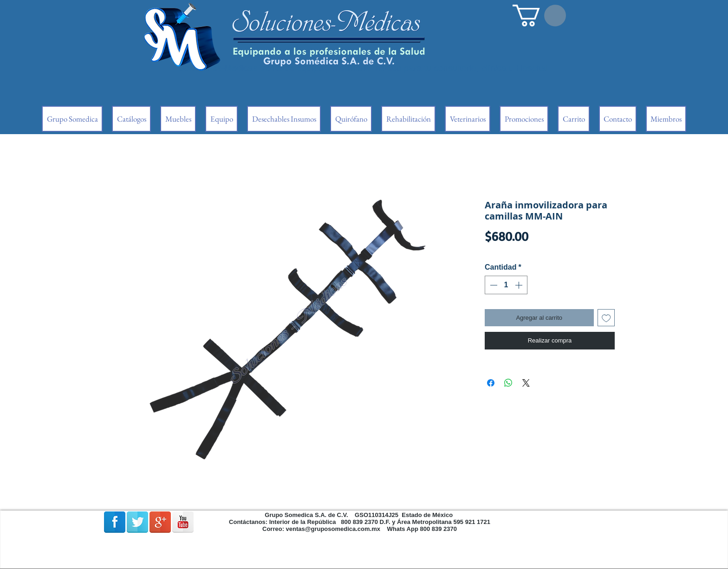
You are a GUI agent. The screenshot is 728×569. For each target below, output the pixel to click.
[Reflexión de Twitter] (137, 522)
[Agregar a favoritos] (606, 318)
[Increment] (520, 285)
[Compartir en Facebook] (491, 383)
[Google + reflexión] (160, 522)
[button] (539, 16)
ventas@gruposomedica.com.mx (333, 529)
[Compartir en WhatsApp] (508, 383)
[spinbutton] (506, 285)
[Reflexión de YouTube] (183, 522)
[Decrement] (493, 285)
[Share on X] (526, 383)
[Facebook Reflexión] (115, 522)
